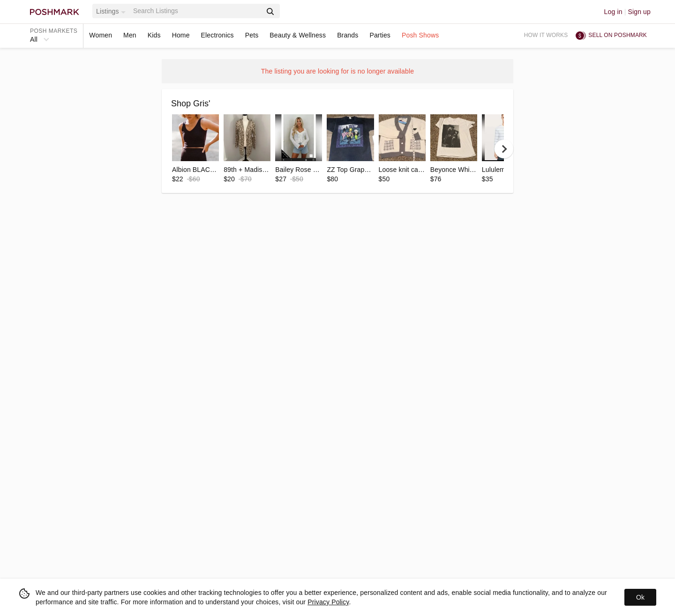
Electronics (217, 35)
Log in (613, 12)
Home (181, 35)
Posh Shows (420, 35)
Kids (154, 35)
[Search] (196, 11)
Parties (380, 35)
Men (130, 35)
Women (101, 35)
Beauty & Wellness (298, 35)
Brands (348, 35)
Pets (252, 35)
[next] (504, 149)
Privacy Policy (328, 602)
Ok (640, 597)
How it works (546, 35)
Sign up (639, 12)
